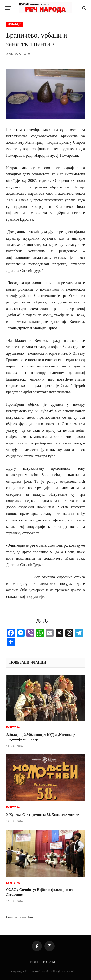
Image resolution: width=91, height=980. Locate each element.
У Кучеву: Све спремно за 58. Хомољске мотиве (42, 815)
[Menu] (8, 8)
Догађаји (15, 24)
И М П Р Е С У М (43, 962)
